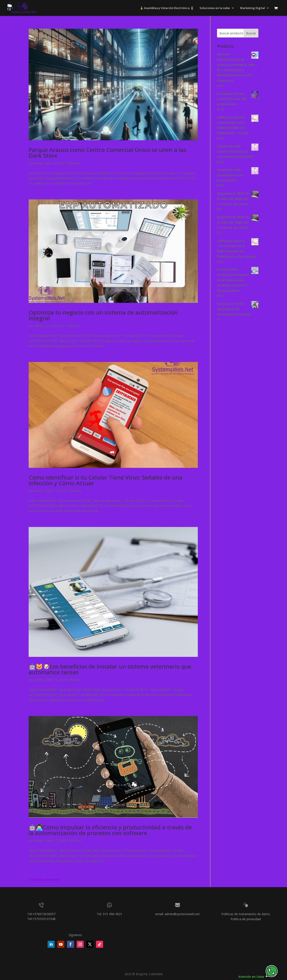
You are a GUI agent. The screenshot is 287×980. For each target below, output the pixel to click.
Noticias (74, 163)
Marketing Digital (253, 8)
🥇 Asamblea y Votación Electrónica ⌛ (167, 8)
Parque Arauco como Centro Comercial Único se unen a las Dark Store (107, 153)
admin (39, 163)
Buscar (251, 33)
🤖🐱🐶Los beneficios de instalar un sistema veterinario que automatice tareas (110, 669)
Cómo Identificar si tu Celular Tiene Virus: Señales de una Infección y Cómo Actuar (106, 480)
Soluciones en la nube (215, 8)
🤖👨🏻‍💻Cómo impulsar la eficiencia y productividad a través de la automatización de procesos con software (110, 830)
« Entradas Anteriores (44, 880)
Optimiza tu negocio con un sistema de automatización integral (103, 315)
